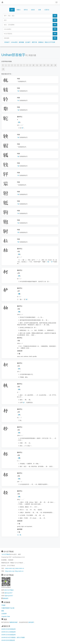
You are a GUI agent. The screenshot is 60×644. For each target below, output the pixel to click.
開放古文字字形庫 (50, 42)
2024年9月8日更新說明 (8, 640)
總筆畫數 (21, 42)
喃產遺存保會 (13, 622)
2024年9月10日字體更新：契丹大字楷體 (13, 637)
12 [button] (41, 65)
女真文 (33, 10)
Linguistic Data (6, 616)
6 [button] (21, 65)
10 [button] (33, 65)
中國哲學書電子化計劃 (8, 608)
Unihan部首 (14, 42)
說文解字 (28, 42)
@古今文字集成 (9, 590)
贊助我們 (6, 598)
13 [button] (44, 65)
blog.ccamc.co (19, 571)
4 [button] (15, 65)
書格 (3, 611)
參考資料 (31, 622)
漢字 (12, 10)
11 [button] (37, 65)
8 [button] (27, 65)
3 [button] (12, 65)
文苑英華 (4, 614)
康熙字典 (34, 42)
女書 (39, 10)
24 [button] (3, 69)
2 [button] (9, 65)
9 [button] (30, 65)
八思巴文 (47, 10)
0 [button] (3, 65)
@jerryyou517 (8, 593)
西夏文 (19, 10)
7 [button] (24, 65)
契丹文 (26, 10)
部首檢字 (7, 42)
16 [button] (55, 65)
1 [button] (6, 65)
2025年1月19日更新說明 (8, 635)
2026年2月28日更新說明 (8, 629)
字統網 (3, 605)
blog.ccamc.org (10, 571)
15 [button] (52, 65)
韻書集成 (41, 42)
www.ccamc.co (20, 568)
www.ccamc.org (10, 568)
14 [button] (48, 65)
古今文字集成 (6, 554)
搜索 (55, 16)
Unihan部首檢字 (13, 55)
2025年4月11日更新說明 (8, 632)
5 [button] (18, 65)
